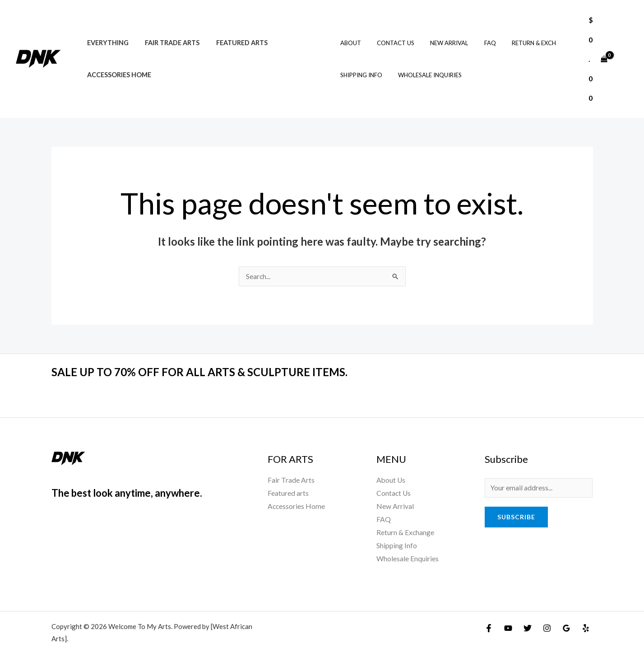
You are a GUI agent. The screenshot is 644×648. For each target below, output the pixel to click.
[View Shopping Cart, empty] (597, 49)
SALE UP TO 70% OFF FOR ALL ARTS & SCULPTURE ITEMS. (209, 353)
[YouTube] (508, 611)
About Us (391, 461)
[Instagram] (547, 611)
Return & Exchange (405, 515)
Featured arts (233, 33)
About (349, 33)
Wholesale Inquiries (424, 65)
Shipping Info (359, 65)
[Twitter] (528, 611)
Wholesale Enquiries (408, 542)
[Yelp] (586, 611)
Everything (106, 33)
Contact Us (390, 33)
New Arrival (439, 33)
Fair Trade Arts (167, 33)
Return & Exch (515, 33)
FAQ (476, 33)
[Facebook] (489, 611)
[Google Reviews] (566, 611)
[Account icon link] (624, 49)
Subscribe (516, 499)
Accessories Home (117, 65)
